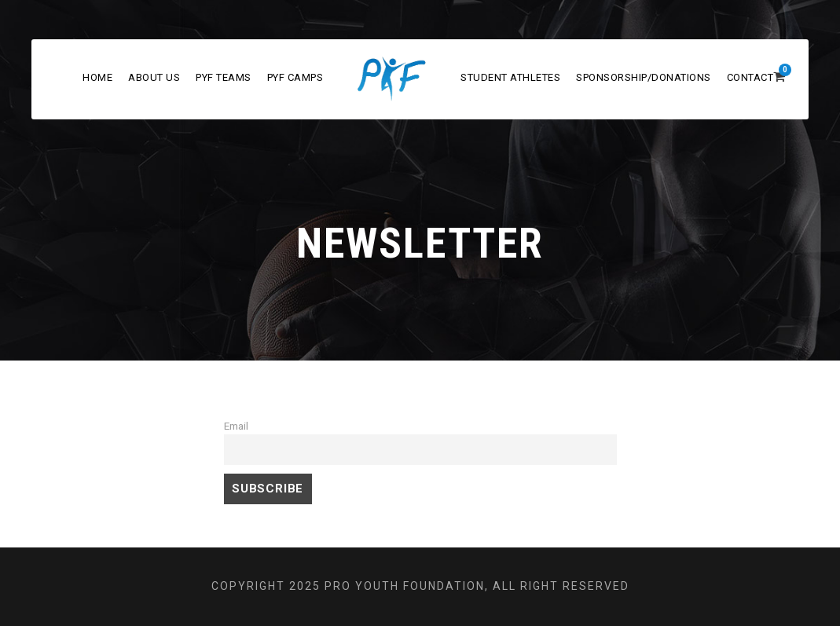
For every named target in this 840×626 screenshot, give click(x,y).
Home (97, 77)
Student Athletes (510, 77)
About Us (154, 77)
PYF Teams (224, 77)
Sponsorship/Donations (644, 77)
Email (236, 426)
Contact (750, 77)
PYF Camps (295, 77)
